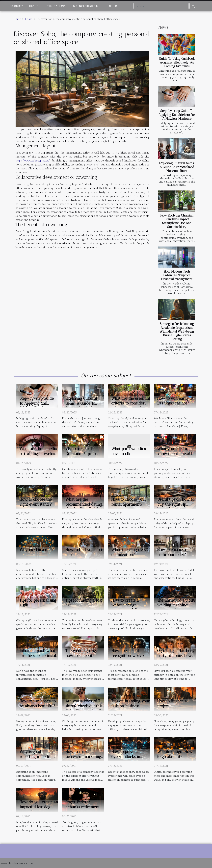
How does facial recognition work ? (128, 653)
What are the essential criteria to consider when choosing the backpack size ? (131, 406)
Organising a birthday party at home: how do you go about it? (176, 656)
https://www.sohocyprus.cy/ (33, 160)
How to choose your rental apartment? (129, 502)
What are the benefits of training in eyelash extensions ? (38, 454)
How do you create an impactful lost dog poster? (39, 807)
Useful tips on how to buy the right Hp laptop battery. (176, 504)
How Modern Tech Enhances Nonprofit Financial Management (177, 275)
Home (17, 19)
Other (112, 6)
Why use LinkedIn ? (37, 550)
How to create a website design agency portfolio (125, 605)
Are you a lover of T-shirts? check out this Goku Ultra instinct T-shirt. (85, 709)
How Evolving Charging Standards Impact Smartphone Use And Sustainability (177, 221)
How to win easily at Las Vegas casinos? (175, 401)
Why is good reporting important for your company (37, 757)
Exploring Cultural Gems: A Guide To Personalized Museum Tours (177, 167)
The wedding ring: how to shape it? (81, 653)
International (56, 6)
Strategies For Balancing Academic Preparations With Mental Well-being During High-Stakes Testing (177, 331)
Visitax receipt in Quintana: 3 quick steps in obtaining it (82, 454)
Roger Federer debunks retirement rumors (82, 807)
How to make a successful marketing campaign (83, 757)
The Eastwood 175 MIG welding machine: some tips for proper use (176, 608)
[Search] (161, 6)
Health (34, 6)
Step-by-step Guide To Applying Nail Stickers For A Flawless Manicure (177, 115)
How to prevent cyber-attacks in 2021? (126, 757)
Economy (16, 6)
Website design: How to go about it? (175, 754)
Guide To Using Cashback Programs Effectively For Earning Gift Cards (177, 62)
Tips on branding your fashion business (131, 704)
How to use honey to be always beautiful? (38, 704)
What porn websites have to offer (128, 451)
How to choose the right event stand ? (36, 502)
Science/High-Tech (87, 6)
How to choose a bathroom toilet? (172, 552)
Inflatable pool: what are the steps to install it (38, 656)
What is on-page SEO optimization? (130, 552)
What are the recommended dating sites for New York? (84, 504)
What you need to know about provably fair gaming (176, 454)
